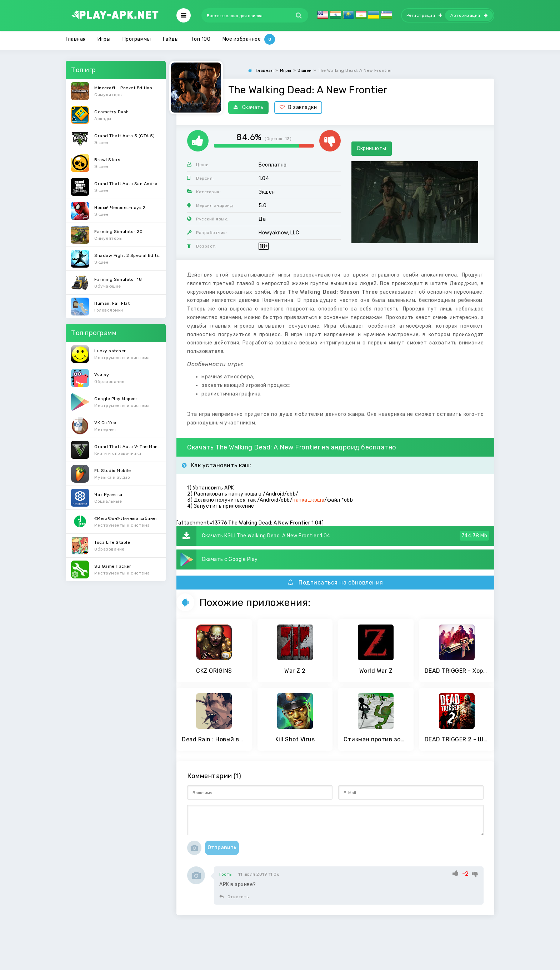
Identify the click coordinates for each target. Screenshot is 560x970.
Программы (137, 39)
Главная (76, 39)
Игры (104, 39)
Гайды (171, 39)
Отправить (222, 848)
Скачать (248, 107)
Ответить (234, 897)
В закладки (298, 107)
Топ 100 (201, 39)
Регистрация (424, 15)
